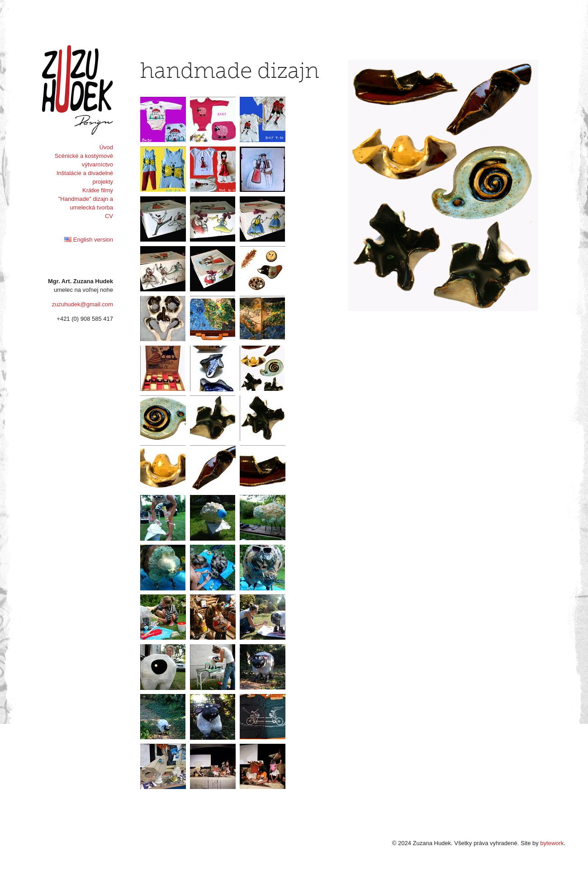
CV (109, 216)
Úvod (106, 147)
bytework (552, 843)
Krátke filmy (98, 190)
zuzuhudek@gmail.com (83, 304)
